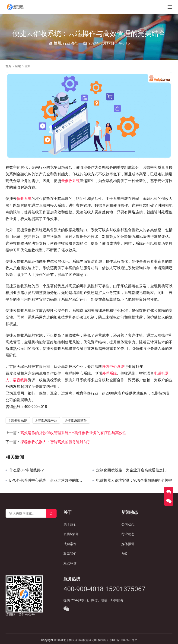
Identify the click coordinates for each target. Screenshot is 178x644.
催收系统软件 (77, 420)
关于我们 (70, 524)
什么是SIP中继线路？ (27, 470)
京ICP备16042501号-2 (123, 640)
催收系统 (24, 199)
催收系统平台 (47, 420)
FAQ (124, 554)
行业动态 (70, 43)
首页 (8, 66)
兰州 (57, 43)
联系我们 (70, 554)
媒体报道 (128, 544)
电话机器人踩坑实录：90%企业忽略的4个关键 (134, 480)
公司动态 (128, 524)
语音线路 (20, 380)
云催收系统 (70, 181)
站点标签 (70, 564)
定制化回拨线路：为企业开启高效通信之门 (131, 470)
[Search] (51, 513)
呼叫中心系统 (113, 367)
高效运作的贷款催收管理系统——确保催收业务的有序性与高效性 (73, 433)
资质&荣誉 (71, 534)
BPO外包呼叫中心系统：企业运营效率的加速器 (47, 480)
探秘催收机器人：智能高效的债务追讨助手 (56, 442)
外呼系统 (109, 373)
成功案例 (70, 544)
